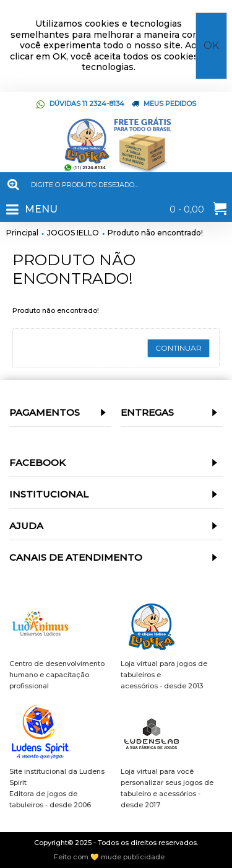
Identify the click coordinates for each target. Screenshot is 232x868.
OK (211, 46)
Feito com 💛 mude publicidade (109, 857)
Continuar (178, 348)
